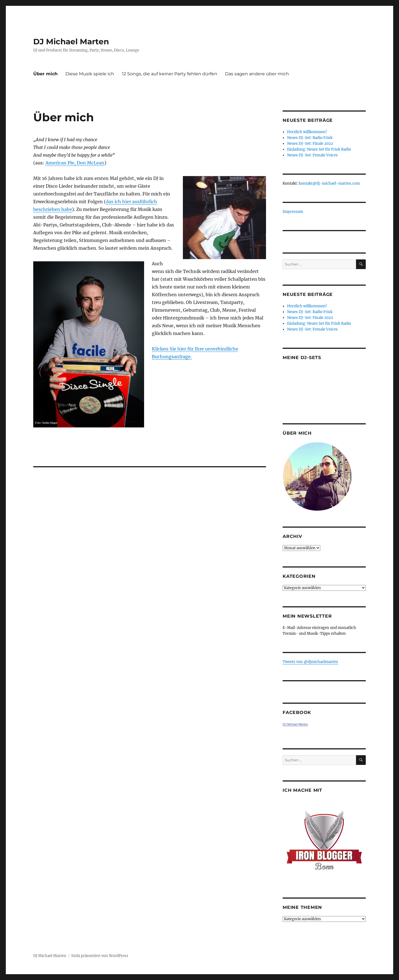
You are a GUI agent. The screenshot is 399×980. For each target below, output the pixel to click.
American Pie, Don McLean (75, 163)
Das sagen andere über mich (257, 74)
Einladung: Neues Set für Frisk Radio (319, 149)
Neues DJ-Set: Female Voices (312, 155)
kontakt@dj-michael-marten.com (329, 183)
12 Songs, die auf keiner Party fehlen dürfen (170, 74)
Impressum (293, 212)
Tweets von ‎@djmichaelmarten (310, 662)
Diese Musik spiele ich (90, 74)
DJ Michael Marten (71, 42)
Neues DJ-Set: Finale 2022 (310, 144)
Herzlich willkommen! (307, 132)
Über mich (45, 74)
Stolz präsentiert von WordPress (100, 956)
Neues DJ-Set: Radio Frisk (310, 138)
